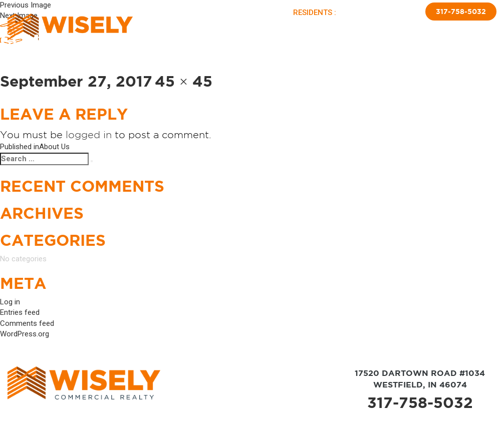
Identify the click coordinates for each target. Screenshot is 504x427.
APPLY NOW (398, 13)
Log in (10, 302)
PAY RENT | (359, 13)
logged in (89, 135)
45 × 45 (184, 81)
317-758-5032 (461, 12)
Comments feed (27, 323)
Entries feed (20, 312)
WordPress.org (25, 334)
